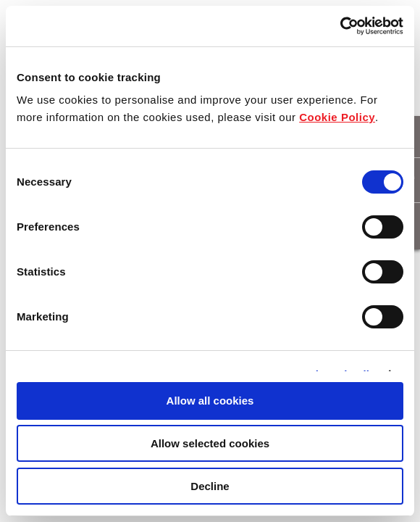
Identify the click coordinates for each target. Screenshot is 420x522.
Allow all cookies (210, 401)
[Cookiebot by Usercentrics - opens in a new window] (340, 26)
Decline (210, 486)
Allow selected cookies (210, 443)
